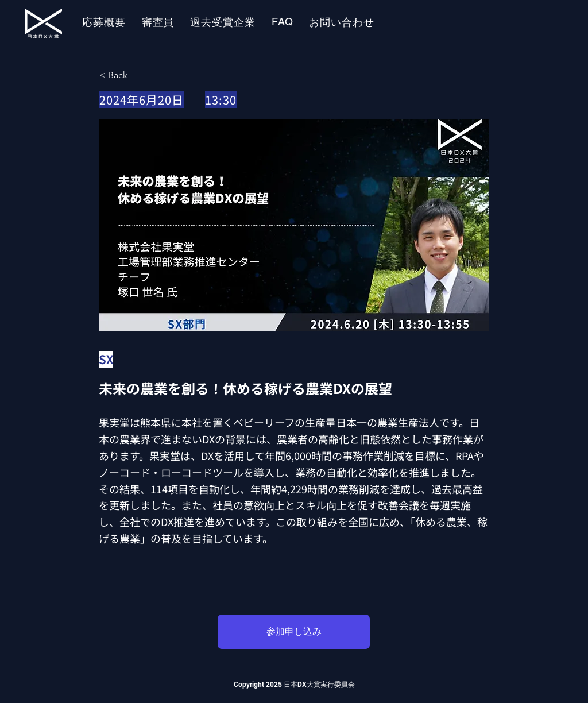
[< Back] (137, 75)
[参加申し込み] (294, 632)
